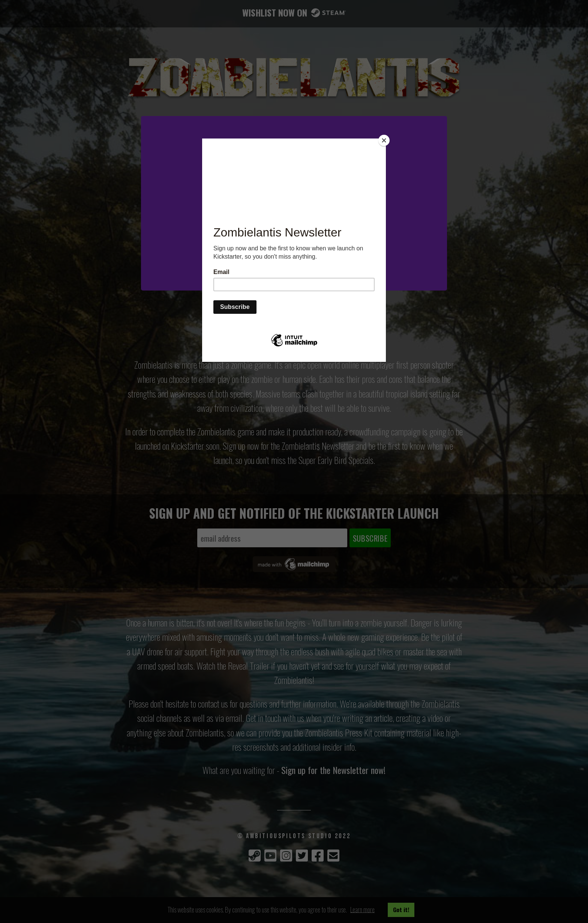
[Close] (384, 140)
